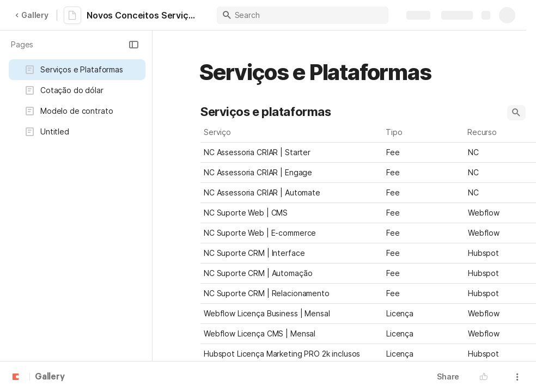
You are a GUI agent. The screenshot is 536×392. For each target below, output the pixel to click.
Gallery (32, 15)
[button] (133, 45)
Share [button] (448, 376)
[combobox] (424, 152)
